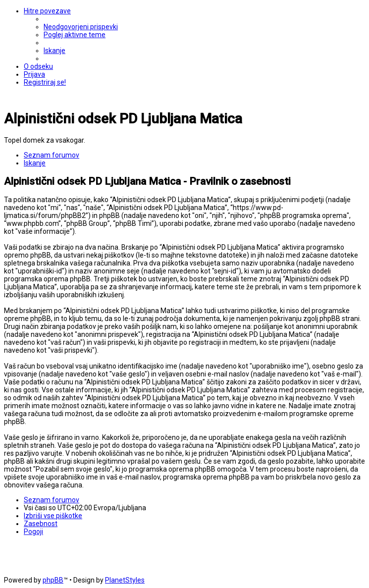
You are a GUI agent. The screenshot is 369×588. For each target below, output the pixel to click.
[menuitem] (81, 27)
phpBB (53, 580)
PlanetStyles (125, 580)
